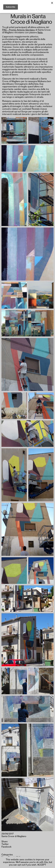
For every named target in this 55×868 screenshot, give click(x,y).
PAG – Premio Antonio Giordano (19, 30)
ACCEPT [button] (42, 865)
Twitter (5, 844)
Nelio (40, 33)
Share (5, 842)
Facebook (6, 847)
